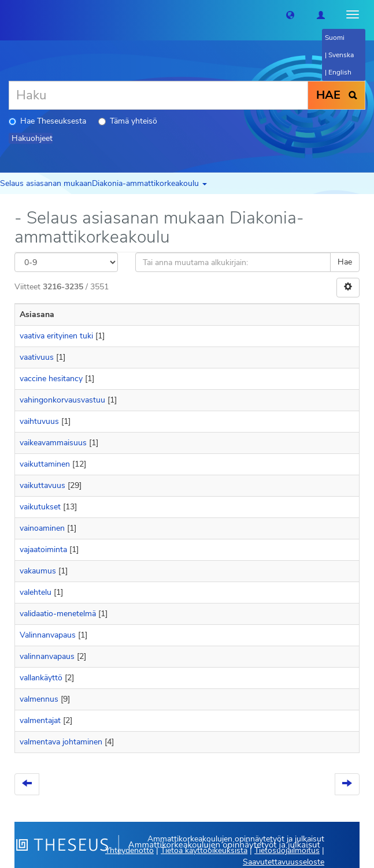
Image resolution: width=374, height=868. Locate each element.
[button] (290, 14)
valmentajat (40, 720)
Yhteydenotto (129, 850)
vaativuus (37, 357)
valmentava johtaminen (61, 742)
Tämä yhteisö (128, 121)
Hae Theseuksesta (47, 121)
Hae (345, 262)
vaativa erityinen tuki (56, 336)
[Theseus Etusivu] (9, 14)
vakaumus (38, 571)
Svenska (341, 55)
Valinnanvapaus (48, 635)
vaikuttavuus (42, 485)
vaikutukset (40, 507)
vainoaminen (42, 528)
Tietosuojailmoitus (287, 850)
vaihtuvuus (39, 421)
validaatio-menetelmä (58, 614)
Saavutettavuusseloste (284, 862)
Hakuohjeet (32, 138)
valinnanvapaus (47, 656)
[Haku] (158, 95)
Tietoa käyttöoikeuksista (204, 850)
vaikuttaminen (45, 464)
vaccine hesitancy (51, 379)
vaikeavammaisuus (53, 443)
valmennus (39, 699)
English (340, 72)
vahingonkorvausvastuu (62, 400)
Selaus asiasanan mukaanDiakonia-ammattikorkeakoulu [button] (103, 183)
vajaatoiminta (43, 550)
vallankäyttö (41, 678)
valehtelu (36, 592)
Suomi (335, 38)
